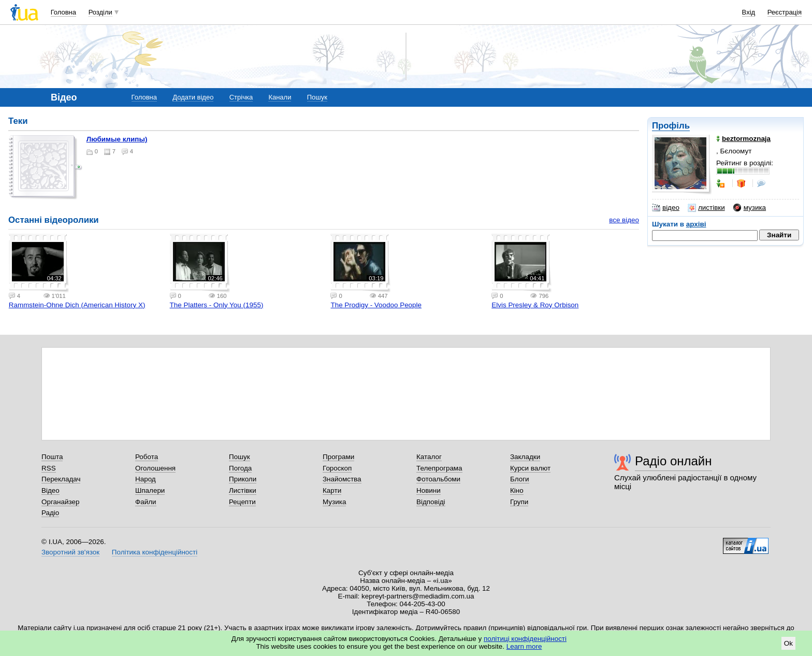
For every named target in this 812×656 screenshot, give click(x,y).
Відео (50, 490)
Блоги (520, 479)
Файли (146, 502)
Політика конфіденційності (155, 552)
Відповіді (431, 502)
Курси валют (530, 468)
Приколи (243, 479)
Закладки (525, 457)
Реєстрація (785, 12)
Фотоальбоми (438, 479)
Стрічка (241, 97)
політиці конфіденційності (525, 639)
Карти (332, 490)
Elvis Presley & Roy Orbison (535, 305)
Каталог (429, 457)
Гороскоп (337, 468)
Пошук (317, 97)
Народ (146, 479)
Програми (338, 457)
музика (750, 208)
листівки (706, 208)
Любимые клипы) (117, 139)
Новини (429, 490)
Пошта (52, 457)
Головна (63, 12)
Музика (334, 502)
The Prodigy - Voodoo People (376, 305)
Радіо (50, 513)
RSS (49, 468)
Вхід (749, 12)
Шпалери (150, 490)
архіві (696, 224)
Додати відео (193, 97)
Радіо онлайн (673, 461)
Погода (240, 468)
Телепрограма (439, 468)
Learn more (524, 646)
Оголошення (155, 468)
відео (666, 208)
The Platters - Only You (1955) (217, 305)
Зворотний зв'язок (70, 552)
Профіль (671, 126)
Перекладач (61, 479)
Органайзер (60, 502)
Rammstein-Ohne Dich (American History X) (77, 305)
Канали (280, 97)
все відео (624, 220)
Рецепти (242, 502)
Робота (147, 457)
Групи (519, 502)
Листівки (243, 490)
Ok (788, 643)
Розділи (100, 12)
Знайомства (342, 479)
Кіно (517, 490)
